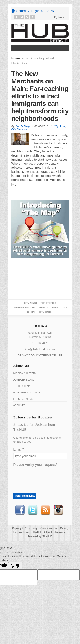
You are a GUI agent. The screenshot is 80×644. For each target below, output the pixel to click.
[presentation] (46, 477)
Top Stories (48, 303)
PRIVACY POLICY (29, 355)
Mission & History (25, 373)
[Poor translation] (16, 566)
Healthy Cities (49, 307)
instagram (58, 510)
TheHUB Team (22, 386)
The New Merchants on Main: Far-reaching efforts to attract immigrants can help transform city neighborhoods (40, 96)
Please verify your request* (35, 465)
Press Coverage (24, 399)
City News (30, 303)
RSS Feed (45, 510)
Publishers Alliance (27, 392)
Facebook (20, 510)
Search (60, 17)
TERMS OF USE (52, 355)
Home (16, 58)
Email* (19, 449)
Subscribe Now (25, 496)
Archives (19, 405)
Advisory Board (24, 380)
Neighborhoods (25, 307)
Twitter (33, 510)
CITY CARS (45, 312)
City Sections (19, 129)
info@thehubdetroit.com (40, 349)
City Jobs (59, 126)
